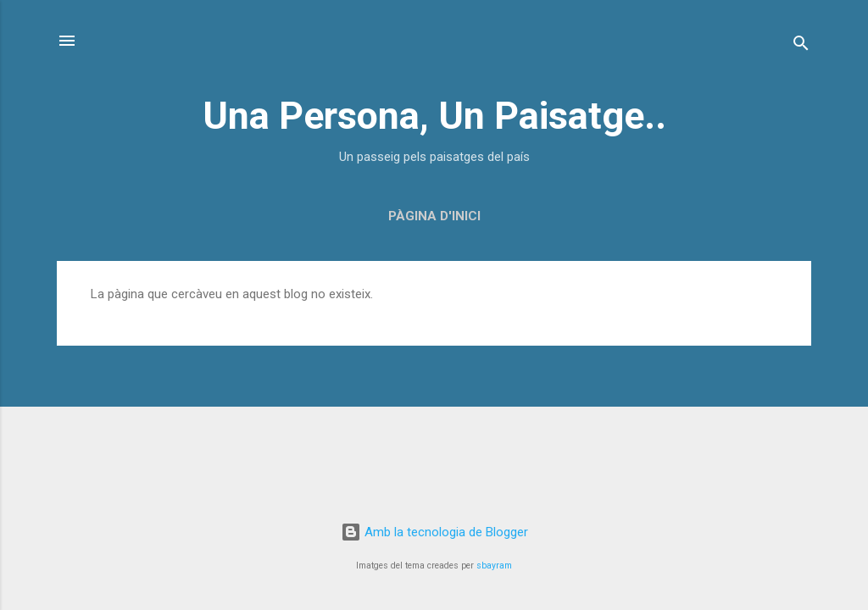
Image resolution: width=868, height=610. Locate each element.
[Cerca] (801, 46)
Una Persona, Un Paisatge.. (434, 116)
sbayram (494, 566)
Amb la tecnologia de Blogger (434, 532)
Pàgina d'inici (434, 216)
